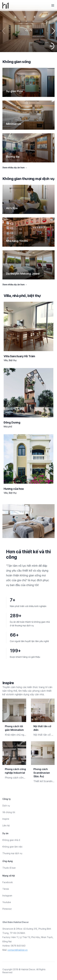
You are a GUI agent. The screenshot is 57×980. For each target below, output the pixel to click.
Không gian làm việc (12, 847)
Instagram (7, 896)
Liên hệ (6, 825)
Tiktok (6, 889)
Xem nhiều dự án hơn (15, 167)
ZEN (29, 30)
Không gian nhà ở (11, 840)
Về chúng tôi (9, 812)
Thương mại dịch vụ (12, 853)
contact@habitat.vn (18, 950)
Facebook (8, 882)
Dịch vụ (6, 806)
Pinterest (7, 909)
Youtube (7, 902)
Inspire (6, 819)
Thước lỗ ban (9, 868)
